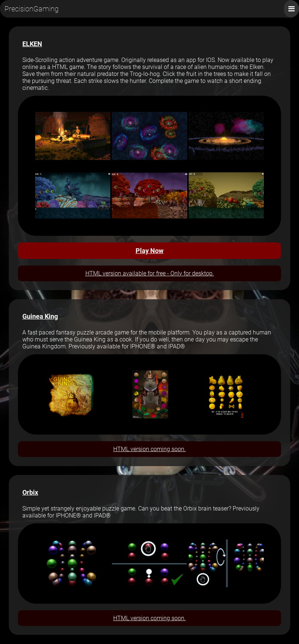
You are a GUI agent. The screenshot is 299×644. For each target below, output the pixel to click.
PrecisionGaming (32, 9)
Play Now (149, 251)
